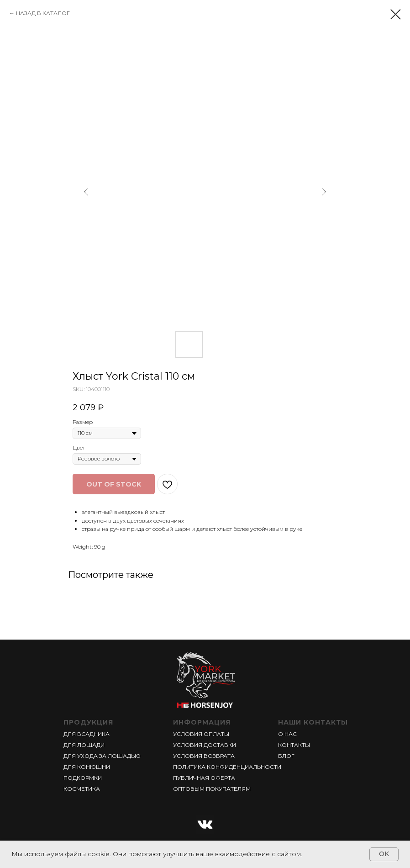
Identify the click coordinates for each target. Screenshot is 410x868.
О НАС (287, 734)
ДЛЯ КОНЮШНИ (87, 767)
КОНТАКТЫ (294, 745)
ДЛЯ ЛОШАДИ (84, 745)
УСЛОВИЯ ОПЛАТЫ (201, 734)
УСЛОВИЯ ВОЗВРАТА (204, 756)
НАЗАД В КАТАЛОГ (43, 13)
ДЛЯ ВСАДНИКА (87, 734)
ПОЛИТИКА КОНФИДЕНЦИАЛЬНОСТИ (227, 767)
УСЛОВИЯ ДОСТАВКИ (205, 745)
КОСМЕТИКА (82, 789)
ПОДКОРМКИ (83, 778)
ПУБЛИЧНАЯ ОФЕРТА (204, 778)
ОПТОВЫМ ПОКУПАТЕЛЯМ (212, 789)
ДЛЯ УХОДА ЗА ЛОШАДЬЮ (102, 756)
